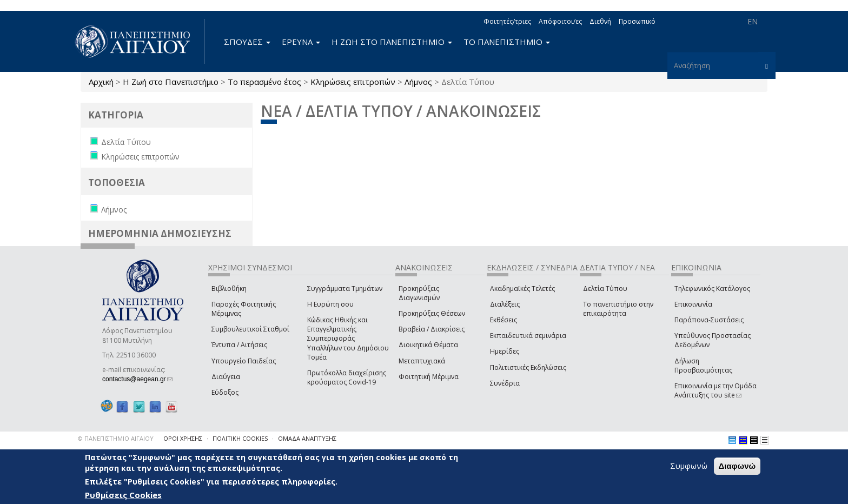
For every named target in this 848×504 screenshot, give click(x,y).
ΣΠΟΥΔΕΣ (247, 42)
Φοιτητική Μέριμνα (429, 377)
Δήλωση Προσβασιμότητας (703, 366)
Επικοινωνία (693, 304)
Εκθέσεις (504, 320)
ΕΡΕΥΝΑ (301, 42)
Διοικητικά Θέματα (428, 345)
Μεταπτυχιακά (422, 361)
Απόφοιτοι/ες (560, 21)
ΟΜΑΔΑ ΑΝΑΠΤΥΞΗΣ (307, 438)
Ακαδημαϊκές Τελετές (522, 289)
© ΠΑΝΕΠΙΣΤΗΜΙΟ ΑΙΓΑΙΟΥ (116, 438)
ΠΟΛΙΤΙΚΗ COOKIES (240, 438)
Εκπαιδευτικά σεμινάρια (528, 336)
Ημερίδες (505, 351)
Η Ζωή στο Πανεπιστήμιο (171, 82)
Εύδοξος (225, 392)
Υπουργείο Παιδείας (244, 361)
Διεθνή (600, 21)
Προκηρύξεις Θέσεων (432, 313)
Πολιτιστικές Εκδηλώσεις (528, 367)
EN (753, 21)
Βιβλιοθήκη (229, 289)
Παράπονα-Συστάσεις (709, 320)
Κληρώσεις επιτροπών (353, 82)
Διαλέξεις (505, 304)
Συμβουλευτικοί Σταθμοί (250, 329)
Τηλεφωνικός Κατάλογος (712, 289)
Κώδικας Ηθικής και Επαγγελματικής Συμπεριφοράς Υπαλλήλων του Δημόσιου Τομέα (348, 339)
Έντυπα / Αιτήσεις (239, 345)
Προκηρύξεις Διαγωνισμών (419, 293)
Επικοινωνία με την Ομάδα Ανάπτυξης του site (716, 390)
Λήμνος (418, 82)
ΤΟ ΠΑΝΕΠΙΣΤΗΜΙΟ (507, 42)
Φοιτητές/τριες (507, 21)
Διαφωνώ (737, 466)
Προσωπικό (637, 21)
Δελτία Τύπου (605, 289)
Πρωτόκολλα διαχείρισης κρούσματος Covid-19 (347, 377)
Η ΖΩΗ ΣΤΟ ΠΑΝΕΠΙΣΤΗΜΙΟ (392, 42)
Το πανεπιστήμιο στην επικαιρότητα (618, 309)
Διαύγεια (226, 377)
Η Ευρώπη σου (330, 304)
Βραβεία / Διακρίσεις (432, 329)
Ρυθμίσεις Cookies (123, 495)
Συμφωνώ (689, 466)
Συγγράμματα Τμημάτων (345, 289)
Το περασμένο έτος (264, 82)
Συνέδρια (505, 383)
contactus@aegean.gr (137, 379)
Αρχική (101, 82)
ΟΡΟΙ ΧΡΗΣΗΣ (183, 438)
